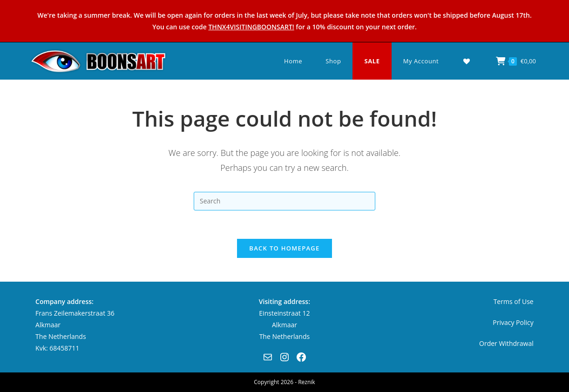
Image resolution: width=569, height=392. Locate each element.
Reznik (306, 382)
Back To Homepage (284, 248)
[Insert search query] (284, 201)
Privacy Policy (513, 322)
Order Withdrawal (506, 343)
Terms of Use (514, 301)
